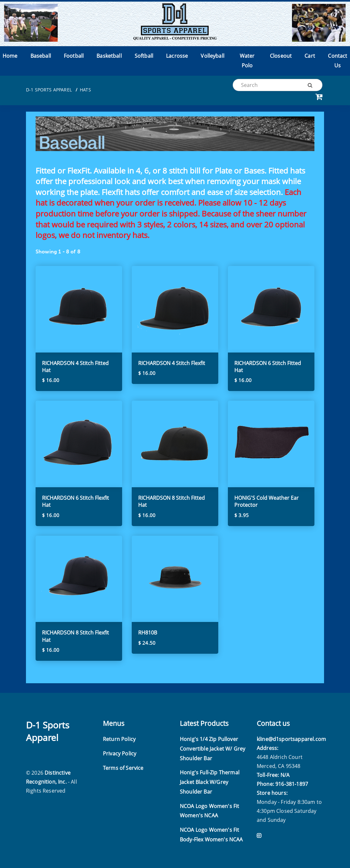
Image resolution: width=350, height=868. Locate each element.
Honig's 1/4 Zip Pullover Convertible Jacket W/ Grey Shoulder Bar (213, 749)
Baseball (41, 56)
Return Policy (119, 739)
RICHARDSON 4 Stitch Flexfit (172, 363)
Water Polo (247, 61)
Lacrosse (177, 56)
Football (74, 56)
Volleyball (213, 56)
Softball (144, 56)
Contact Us (338, 61)
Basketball (109, 56)
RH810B (148, 633)
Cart (310, 56)
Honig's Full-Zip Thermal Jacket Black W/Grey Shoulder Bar (210, 782)
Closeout (281, 56)
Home (10, 56)
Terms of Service (123, 768)
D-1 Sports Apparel (49, 90)
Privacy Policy (120, 753)
